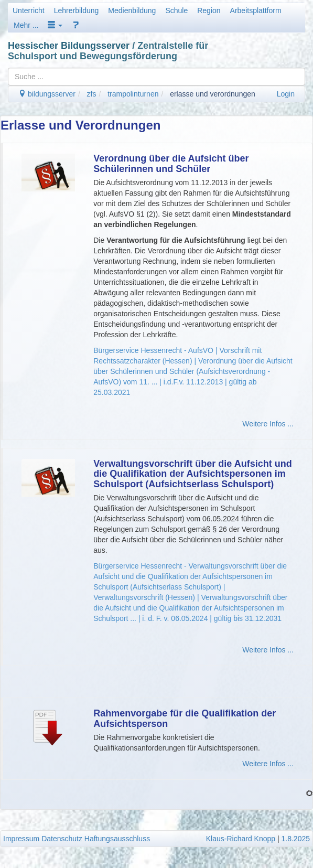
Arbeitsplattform (256, 10)
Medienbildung (132, 10)
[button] (55, 25)
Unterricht (29, 10)
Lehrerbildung (77, 10)
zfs (92, 94)
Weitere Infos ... (268, 424)
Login (286, 94)
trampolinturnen (133, 94)
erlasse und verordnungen (213, 94)
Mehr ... (26, 25)
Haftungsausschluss (117, 839)
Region (209, 10)
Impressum (21, 839)
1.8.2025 (296, 839)
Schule (176, 10)
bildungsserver (47, 94)
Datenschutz (62, 839)
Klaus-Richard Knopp (241, 839)
